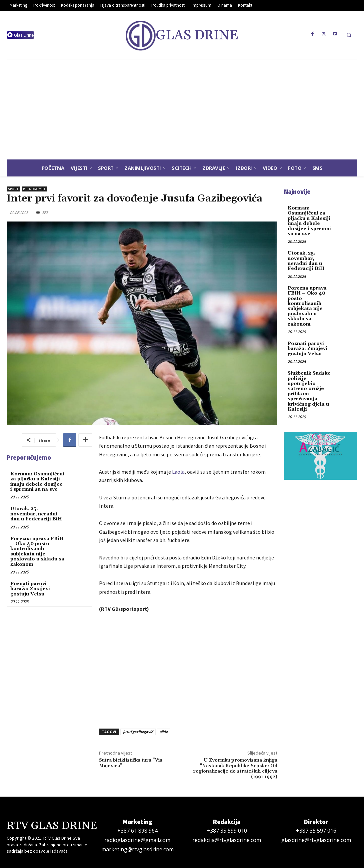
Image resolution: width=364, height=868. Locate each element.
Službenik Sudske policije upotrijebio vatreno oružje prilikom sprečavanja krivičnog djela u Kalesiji (309, 391)
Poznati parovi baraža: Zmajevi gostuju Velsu (30, 589)
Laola (178, 472)
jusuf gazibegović (138, 732)
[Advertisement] (182, 109)
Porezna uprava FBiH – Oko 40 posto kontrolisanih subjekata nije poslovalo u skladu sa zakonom (37, 552)
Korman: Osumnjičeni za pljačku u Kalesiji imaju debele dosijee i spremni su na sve (37, 482)
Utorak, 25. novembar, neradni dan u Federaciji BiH (36, 514)
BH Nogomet (34, 189)
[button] (349, 35)
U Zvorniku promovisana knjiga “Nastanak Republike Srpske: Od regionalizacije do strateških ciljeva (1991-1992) (235, 769)
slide (164, 732)
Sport (13, 189)
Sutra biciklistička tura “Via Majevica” (131, 763)
